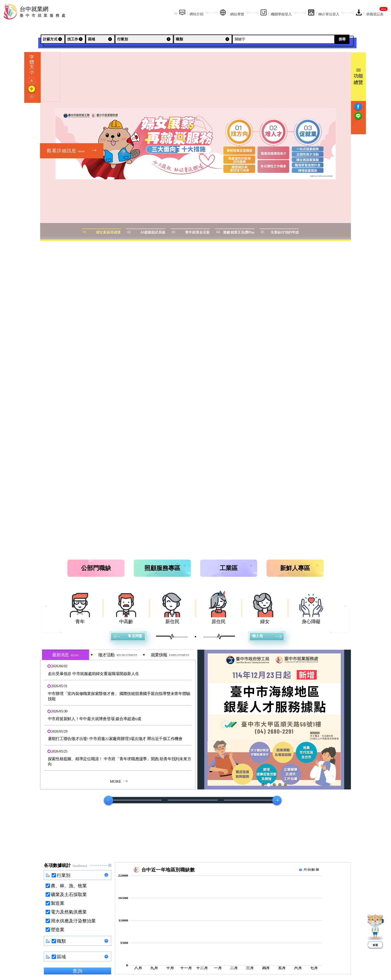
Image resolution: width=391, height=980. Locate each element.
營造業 (57, 930)
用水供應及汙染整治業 (73, 921)
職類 (61, 941)
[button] (118, 670)
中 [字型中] (32, 89)
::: (176, 13)
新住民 (172, 622)
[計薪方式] (53, 39)
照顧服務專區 (162, 568)
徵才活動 (118, 655)
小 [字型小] (32, 96)
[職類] (203, 39)
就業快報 (170, 655)
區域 (61, 957)
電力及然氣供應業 (69, 912)
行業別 (64, 875)
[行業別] (144, 39)
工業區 (229, 568)
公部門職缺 (96, 568)
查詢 (77, 971)
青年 (80, 622)
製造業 (57, 903)
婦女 (265, 622)
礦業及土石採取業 (69, 895)
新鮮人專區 (295, 568)
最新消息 (65, 655)
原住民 (219, 622)
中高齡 (126, 622)
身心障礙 (311, 622)
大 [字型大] (32, 81)
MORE (118, 781)
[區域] (100, 39)
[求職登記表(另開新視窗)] (370, 13)
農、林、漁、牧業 (69, 886)
